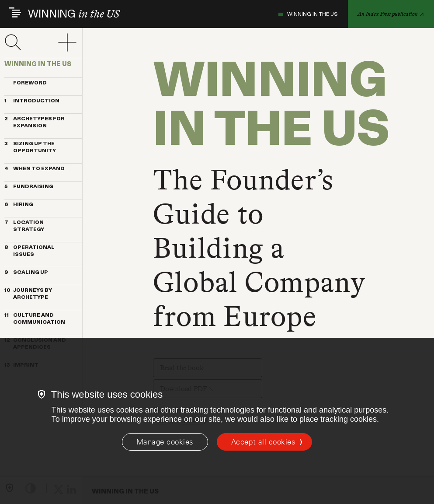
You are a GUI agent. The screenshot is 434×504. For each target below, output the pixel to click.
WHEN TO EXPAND (35, 169)
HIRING (19, 205)
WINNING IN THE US (308, 14)
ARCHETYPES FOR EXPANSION (35, 122)
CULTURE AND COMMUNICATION (35, 319)
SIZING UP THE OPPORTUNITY (30, 147)
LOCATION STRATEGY (24, 226)
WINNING (74, 14)
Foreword (26, 83)
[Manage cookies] (165, 442)
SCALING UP (26, 273)
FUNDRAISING (29, 187)
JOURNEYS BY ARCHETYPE (28, 294)
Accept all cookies (263, 442)
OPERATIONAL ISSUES (30, 251)
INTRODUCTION (32, 101)
